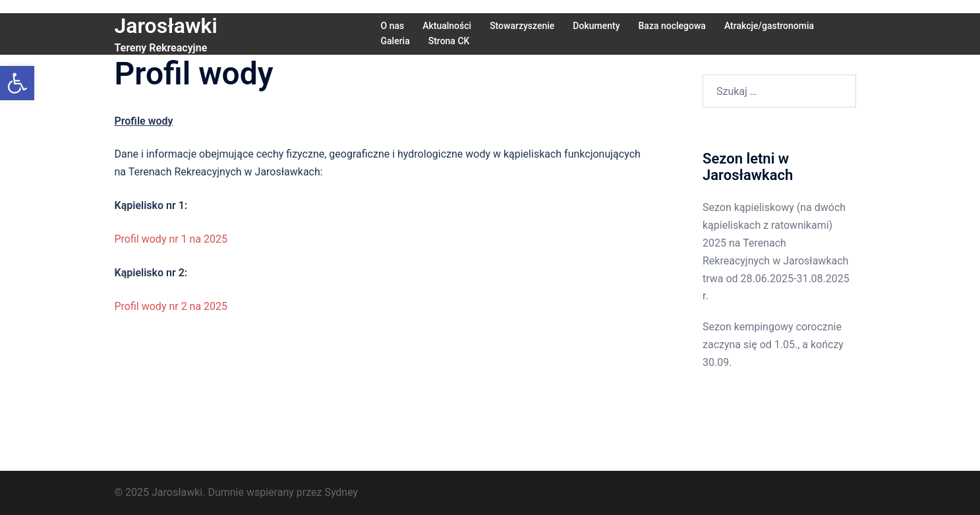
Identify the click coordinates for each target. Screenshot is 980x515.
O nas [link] (393, 26)
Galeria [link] (395, 41)
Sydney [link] (341, 492)
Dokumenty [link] (596, 26)
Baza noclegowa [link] (672, 26)
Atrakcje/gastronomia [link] (769, 26)
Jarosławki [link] (166, 26)
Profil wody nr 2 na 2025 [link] (171, 306)
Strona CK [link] (449, 41)
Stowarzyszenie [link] (522, 26)
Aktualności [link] (447, 26)
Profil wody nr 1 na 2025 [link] (171, 239)
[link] (17, 83)
